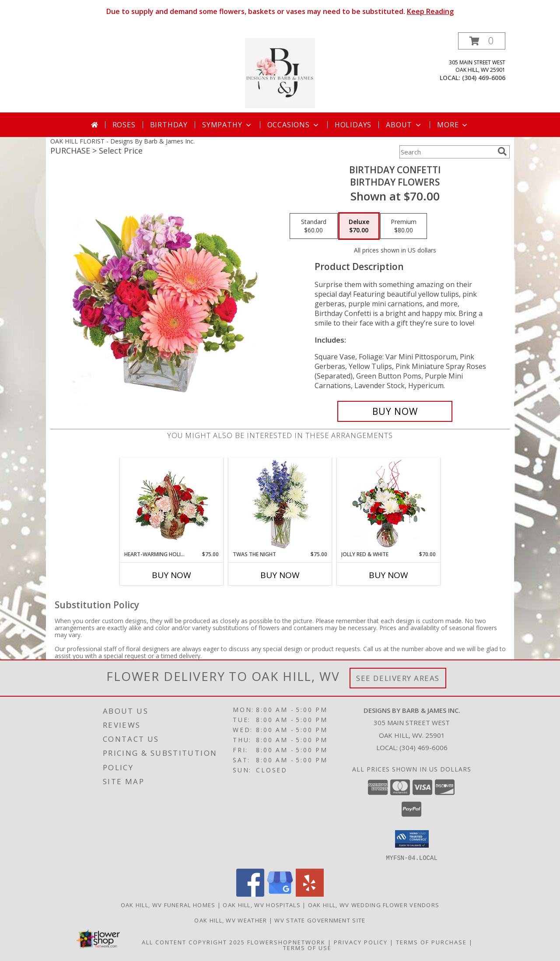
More (453, 125)
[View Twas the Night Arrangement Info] (280, 504)
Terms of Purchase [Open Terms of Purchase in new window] (431, 942)
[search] (502, 151)
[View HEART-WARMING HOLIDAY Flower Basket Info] (172, 504)
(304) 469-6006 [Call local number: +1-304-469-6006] (484, 78)
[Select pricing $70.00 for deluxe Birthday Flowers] (359, 226)
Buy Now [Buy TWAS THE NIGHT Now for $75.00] (280, 575)
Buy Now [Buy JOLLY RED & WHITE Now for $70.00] (388, 575)
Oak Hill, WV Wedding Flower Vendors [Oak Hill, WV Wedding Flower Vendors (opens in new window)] (374, 905)
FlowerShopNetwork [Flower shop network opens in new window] (286, 942)
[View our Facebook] (250, 894)
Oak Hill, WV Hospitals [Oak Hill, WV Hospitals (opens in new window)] (262, 905)
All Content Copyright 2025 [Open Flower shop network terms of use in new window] (193, 942)
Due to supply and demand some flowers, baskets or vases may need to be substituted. (280, 11)
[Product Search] (447, 152)
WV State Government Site (320, 920)
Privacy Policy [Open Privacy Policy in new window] (361, 942)
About (404, 125)
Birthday (169, 125)
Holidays (353, 125)
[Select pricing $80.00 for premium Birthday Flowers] (404, 226)
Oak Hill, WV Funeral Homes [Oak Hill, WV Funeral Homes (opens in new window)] (168, 905)
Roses (124, 125)
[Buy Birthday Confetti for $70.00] (395, 411)
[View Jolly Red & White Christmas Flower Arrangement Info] (389, 504)
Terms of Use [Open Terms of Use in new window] (307, 947)
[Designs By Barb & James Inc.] (280, 72)
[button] (482, 41)
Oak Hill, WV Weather (231, 920)
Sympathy (227, 125)
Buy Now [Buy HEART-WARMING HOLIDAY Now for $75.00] (171, 575)
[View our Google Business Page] (280, 894)
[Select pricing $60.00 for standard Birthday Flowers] (314, 226)
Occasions (294, 125)
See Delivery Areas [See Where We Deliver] (398, 678)
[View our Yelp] (310, 894)
